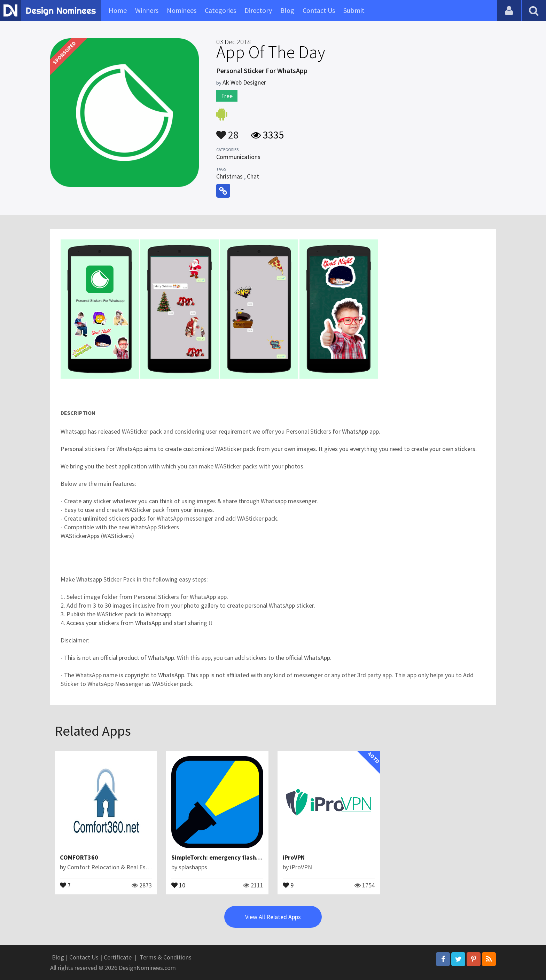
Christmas (229, 176)
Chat (253, 176)
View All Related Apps (273, 917)
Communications (238, 157)
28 (227, 132)
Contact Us (319, 10)
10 (178, 885)
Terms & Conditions (166, 957)
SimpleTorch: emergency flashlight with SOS (234, 857)
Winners (147, 10)
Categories (220, 10)
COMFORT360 (79, 857)
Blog (287, 10)
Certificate (118, 957)
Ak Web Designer (244, 82)
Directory (258, 10)
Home (118, 10)
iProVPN (294, 857)
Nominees (182, 10)
